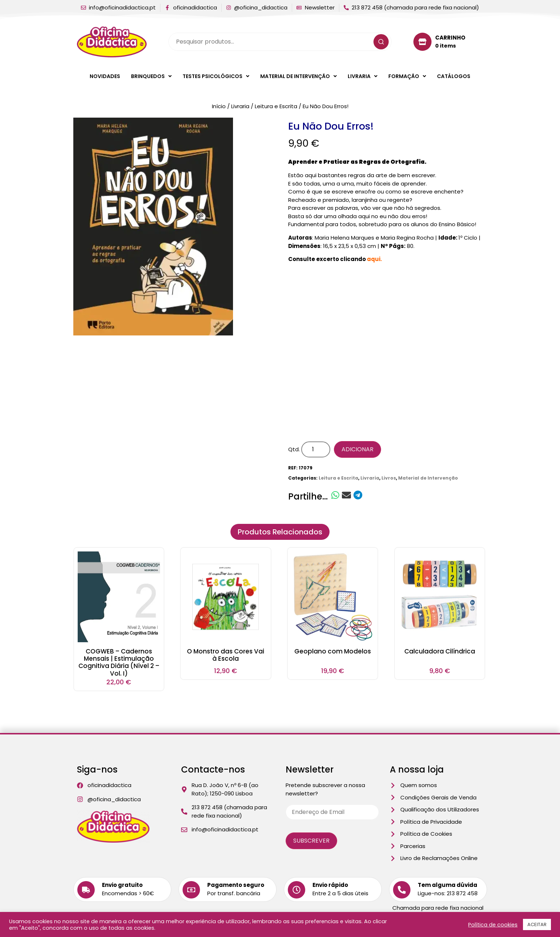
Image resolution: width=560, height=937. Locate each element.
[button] (151, 76)
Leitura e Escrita (276, 106)
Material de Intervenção (299, 76)
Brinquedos (151, 76)
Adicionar (357, 449)
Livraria (363, 76)
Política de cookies (493, 925)
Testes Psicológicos (216, 76)
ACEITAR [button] (537, 924)
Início (219, 106)
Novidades (105, 76)
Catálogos (454, 76)
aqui (374, 259)
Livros (389, 478)
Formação (407, 76)
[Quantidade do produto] (316, 449)
